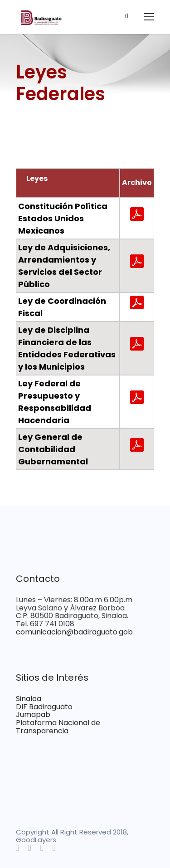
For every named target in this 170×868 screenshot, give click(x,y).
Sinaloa (29, 699)
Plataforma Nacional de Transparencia (58, 727)
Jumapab (33, 714)
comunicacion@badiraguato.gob (74, 632)
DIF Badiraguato (44, 707)
